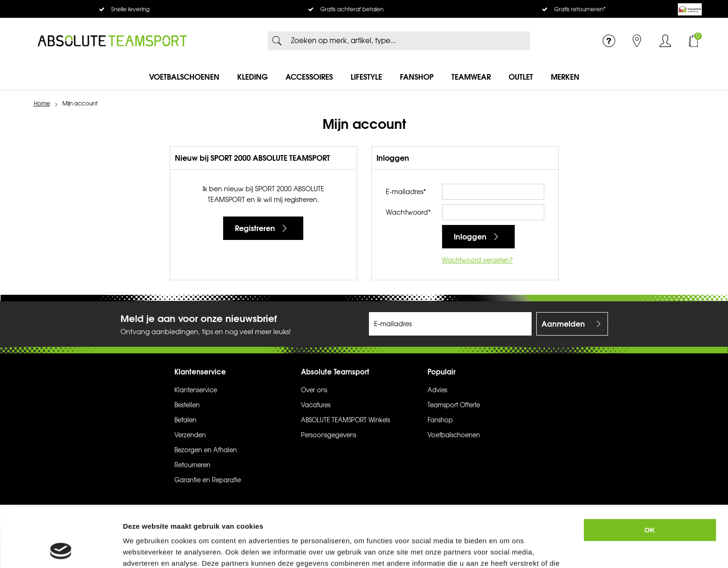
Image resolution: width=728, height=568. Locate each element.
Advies (437, 390)
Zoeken (277, 41)
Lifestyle (366, 77)
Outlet (521, 77)
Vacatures (316, 405)
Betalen (185, 420)
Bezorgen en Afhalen (206, 450)
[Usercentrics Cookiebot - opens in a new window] (61, 550)
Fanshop (417, 77)
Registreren (255, 228)
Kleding (252, 77)
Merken (565, 77)
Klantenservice (196, 390)
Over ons (314, 390)
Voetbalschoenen (184, 77)
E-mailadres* (406, 192)
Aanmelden (563, 324)
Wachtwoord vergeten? (477, 261)
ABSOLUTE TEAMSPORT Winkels (345, 420)
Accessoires (309, 77)
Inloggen (665, 41)
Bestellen (187, 405)
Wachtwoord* (408, 213)
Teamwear (471, 77)
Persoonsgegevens (329, 435)
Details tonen (513, 549)
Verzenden (190, 435)
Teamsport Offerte (454, 405)
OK (650, 475)
